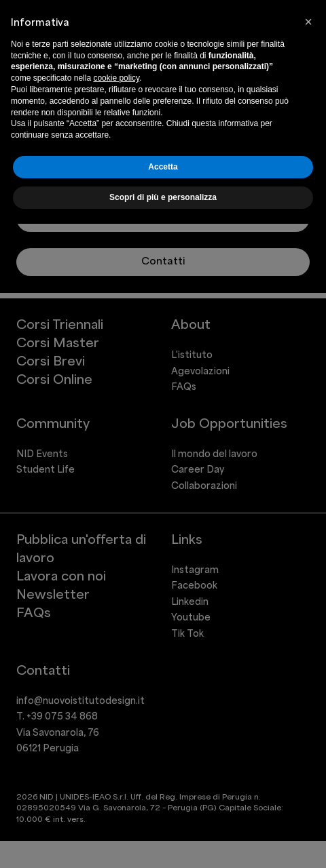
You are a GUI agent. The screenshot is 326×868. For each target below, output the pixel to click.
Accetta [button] (163, 167)
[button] (308, 22)
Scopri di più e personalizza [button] (163, 197)
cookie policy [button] (116, 78)
